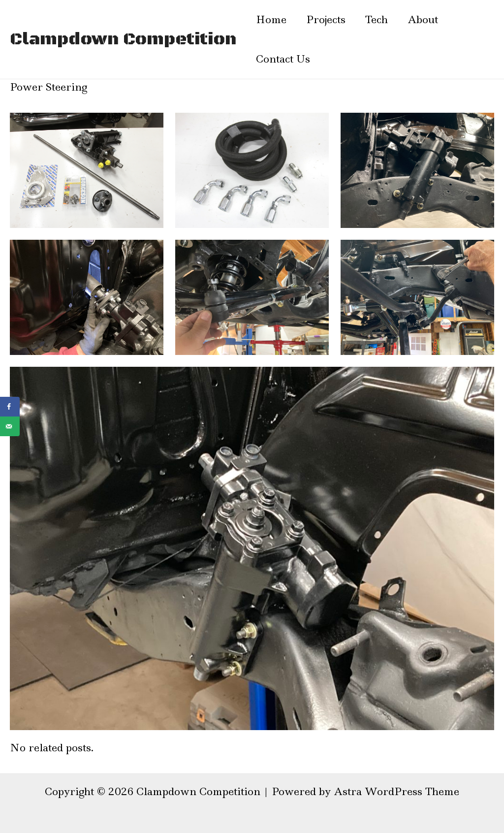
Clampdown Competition (123, 39)
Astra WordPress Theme (396, 792)
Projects (326, 20)
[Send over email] (10, 426)
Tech (377, 20)
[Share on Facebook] (10, 407)
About (423, 20)
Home (271, 20)
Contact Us (283, 59)
